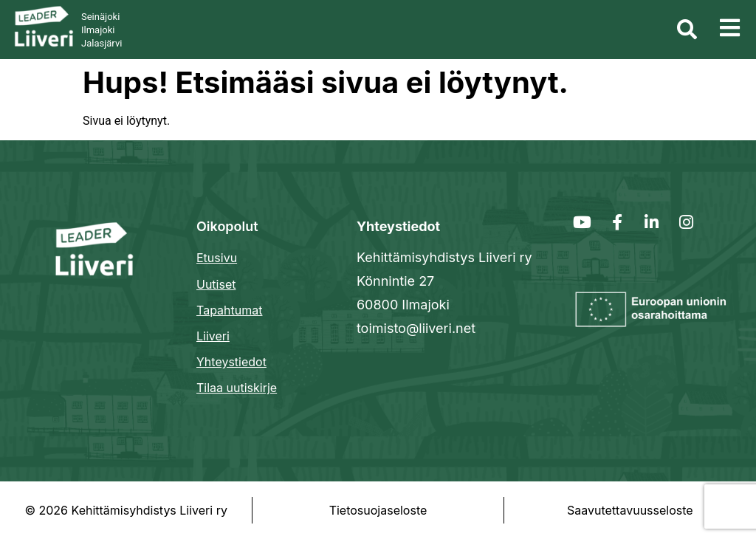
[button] (730, 28)
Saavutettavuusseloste (630, 510)
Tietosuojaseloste (378, 510)
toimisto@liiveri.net (416, 328)
